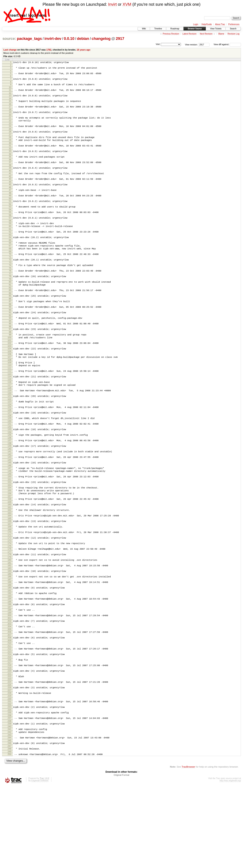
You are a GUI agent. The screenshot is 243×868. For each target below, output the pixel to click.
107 (9, 392)
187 (9, 641)
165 (9, 573)
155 (9, 542)
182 (9, 625)
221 (9, 746)
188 (9, 644)
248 (9, 829)
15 (10, 105)
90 (10, 339)
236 (9, 792)
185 (9, 635)
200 (9, 681)
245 (9, 821)
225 (9, 758)
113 (9, 411)
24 (10, 134)
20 (10, 121)
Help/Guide (207, 24)
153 (9, 535)
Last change (10, 50)
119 (9, 430)
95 (10, 354)
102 (9, 376)
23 (10, 131)
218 (9, 736)
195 (9, 666)
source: (9, 39)
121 (9, 436)
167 (9, 579)
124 (9, 446)
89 (10, 336)
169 (9, 586)
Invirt (112, 4)
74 (10, 289)
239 (9, 801)
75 (10, 293)
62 (10, 251)
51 (10, 217)
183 (9, 629)
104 (9, 382)
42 (10, 190)
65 (10, 261)
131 (9, 467)
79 (10, 305)
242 (9, 811)
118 (9, 427)
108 (9, 396)
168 (9, 582)
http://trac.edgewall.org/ (230, 863)
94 (10, 352)
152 (9, 532)
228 (9, 767)
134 (9, 477)
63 (10, 255)
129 (9, 461)
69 (10, 274)
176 (9, 607)
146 (9, 513)
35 (10, 168)
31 (10, 155)
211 (9, 715)
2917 (120, 39)
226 (9, 761)
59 (10, 242)
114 (9, 414)
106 (9, 389)
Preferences (234, 24)
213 (9, 721)
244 (9, 817)
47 (10, 205)
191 (9, 653)
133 (9, 473)
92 (10, 345)
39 (10, 180)
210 (9, 711)
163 (9, 567)
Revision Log (234, 34)
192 (9, 656)
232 (9, 780)
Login (196, 24)
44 (10, 196)
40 (10, 184)
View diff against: (227, 44)
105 (9, 386)
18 (10, 115)
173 (9, 598)
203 (9, 690)
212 (9, 718)
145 (9, 510)
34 (10, 165)
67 (10, 267)
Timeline (158, 29)
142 (9, 501)
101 (9, 374)
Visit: (158, 44)
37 (10, 174)
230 (9, 774)
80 (10, 308)
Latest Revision (189, 34)
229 (9, 770)
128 (9, 458)
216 (9, 730)
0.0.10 (69, 39)
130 (9, 464)
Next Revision (206, 34)
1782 (49, 50)
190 (9, 650)
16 (10, 109)
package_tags (29, 39)
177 (9, 610)
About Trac (220, 24)
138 (9, 489)
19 (10, 118)
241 (9, 807)
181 (9, 623)
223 (9, 752)
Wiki (144, 29)
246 (9, 823)
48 (10, 208)
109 (9, 398)
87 (10, 330)
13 (10, 99)
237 (9, 795)
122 (9, 440)
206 (9, 699)
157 (9, 549)
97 (10, 360)
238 (9, 799)
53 (10, 223)
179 (9, 616)
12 (10, 97)
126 (9, 452)
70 (10, 277)
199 (9, 678)
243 (9, 814)
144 (9, 507)
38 (10, 177)
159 (9, 555)
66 (10, 264)
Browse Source (195, 29)
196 (9, 668)
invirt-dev (53, 39)
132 (9, 470)
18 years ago (84, 50)
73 (10, 287)
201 (9, 684)
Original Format (121, 857)
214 (9, 724)
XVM (127, 4)
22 (10, 127)
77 (10, 299)
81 (10, 311)
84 (10, 321)
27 (10, 143)
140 (9, 495)
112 (9, 408)
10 (10, 90)
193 (9, 660)
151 (9, 529)
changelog (101, 39)
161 (9, 561)
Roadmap (175, 29)
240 (9, 805)
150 (9, 526)
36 (10, 171)
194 (9, 662)
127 (9, 455)
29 (10, 149)
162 (9, 564)
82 (10, 315)
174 (9, 601)
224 (9, 755)
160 (9, 557)
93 (10, 348)
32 (10, 159)
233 (9, 783)
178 (9, 613)
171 (9, 592)
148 (9, 520)
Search (233, 29)
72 (10, 283)
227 (9, 764)
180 (9, 619)
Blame (221, 34)
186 (9, 638)
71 (10, 280)
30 (10, 153)
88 (10, 333)
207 (9, 703)
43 (10, 192)
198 (9, 675)
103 (9, 380)
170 (9, 588)
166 (9, 576)
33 (10, 162)
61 (10, 249)
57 (10, 236)
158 (9, 551)
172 (9, 594)
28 (10, 146)
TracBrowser (188, 849)
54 (10, 227)
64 (10, 258)
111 (9, 405)
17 (10, 112)
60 (10, 245)
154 (9, 538)
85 (10, 323)
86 (10, 327)
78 (10, 302)
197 (9, 672)
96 (10, 358)
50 (10, 214)
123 (9, 442)
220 (9, 742)
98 (10, 364)
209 (9, 709)
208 (9, 705)
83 (10, 317)
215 (9, 727)
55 (10, 229)
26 (10, 140)
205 (9, 696)
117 (9, 424)
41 (10, 186)
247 (9, 827)
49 (10, 211)
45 (10, 199)
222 (9, 748)
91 (10, 342)
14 (10, 103)
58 (10, 239)
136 (9, 483)
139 (9, 492)
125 (9, 448)
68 (10, 271)
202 (9, 687)
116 (9, 420)
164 (9, 570)
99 (10, 367)
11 (10, 93)
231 (9, 777)
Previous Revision (171, 34)
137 (9, 485)
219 (9, 740)
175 (9, 604)
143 (9, 504)
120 (9, 433)
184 (9, 631)
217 (9, 733)
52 (10, 221)
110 (9, 402)
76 (10, 295)
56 (10, 233)
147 (9, 516)
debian (83, 39)
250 (9, 836)
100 (9, 370)
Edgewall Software (40, 863)
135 (9, 479)
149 (9, 523)
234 (9, 786)
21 (10, 124)
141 (9, 498)
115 (9, 418)
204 (9, 693)
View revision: (191, 44)
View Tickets (216, 29)
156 (9, 545)
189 (9, 647)
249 (9, 833)
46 (10, 202)
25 (10, 137)
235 (9, 789)
